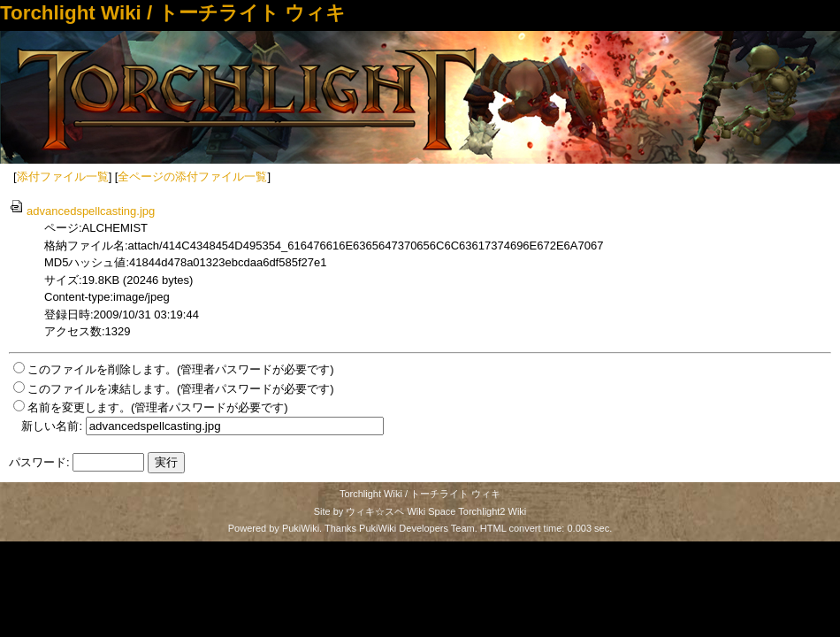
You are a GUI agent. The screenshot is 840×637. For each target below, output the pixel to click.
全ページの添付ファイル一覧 (192, 177)
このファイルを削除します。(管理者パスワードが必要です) (181, 369)
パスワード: (39, 462)
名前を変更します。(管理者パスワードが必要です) (158, 407)
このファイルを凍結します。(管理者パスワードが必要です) (181, 389)
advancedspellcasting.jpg (82, 211)
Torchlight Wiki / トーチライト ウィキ (173, 13)
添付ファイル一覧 (63, 177)
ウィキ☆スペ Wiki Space (401, 511)
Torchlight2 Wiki (492, 511)
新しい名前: (52, 426)
